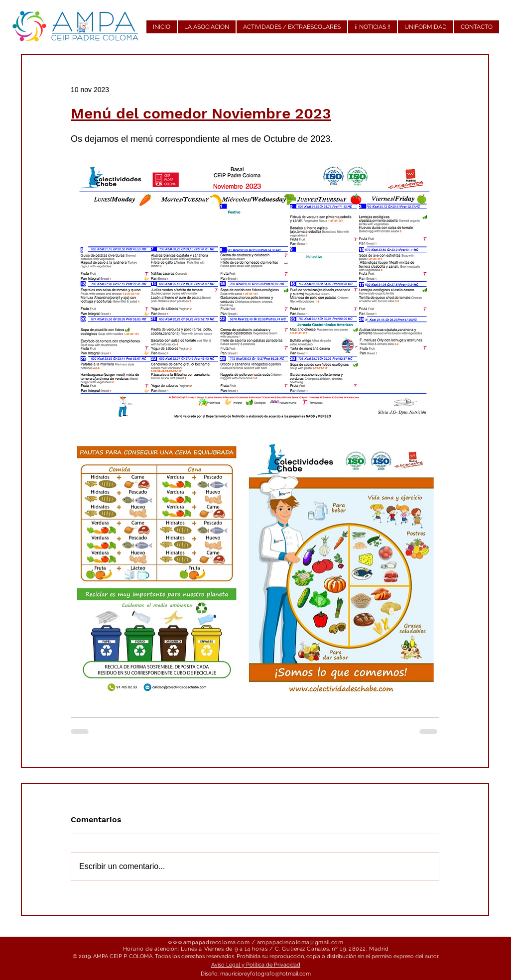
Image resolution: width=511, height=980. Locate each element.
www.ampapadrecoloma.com (209, 942)
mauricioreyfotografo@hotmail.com (265, 974)
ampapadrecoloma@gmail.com (300, 942)
